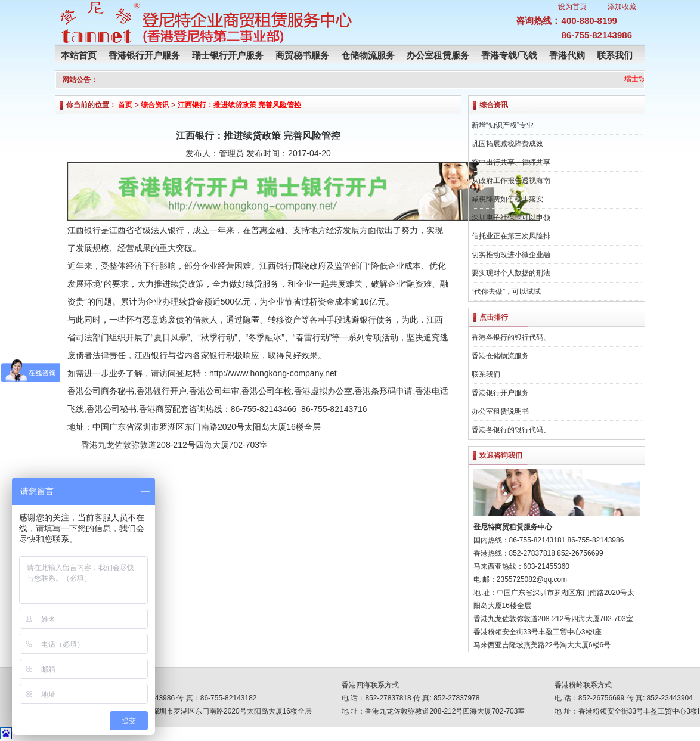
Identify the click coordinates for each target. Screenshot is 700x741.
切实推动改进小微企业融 (511, 255)
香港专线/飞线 (509, 55)
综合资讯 (155, 105)
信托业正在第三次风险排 (511, 236)
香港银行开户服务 (144, 55)
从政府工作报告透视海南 (511, 181)
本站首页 (79, 55)
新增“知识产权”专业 (503, 125)
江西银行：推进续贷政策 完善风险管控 (239, 105)
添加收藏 (622, 7)
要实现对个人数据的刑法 (511, 273)
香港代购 (567, 55)
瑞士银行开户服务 (228, 55)
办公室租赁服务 (438, 55)
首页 (125, 105)
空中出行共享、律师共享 (511, 162)
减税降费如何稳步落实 (507, 199)
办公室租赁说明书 (500, 411)
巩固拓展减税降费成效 (507, 144)
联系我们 (615, 55)
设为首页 (572, 7)
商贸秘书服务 (302, 55)
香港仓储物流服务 (500, 356)
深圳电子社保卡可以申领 (511, 218)
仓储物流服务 (368, 55)
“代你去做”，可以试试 (506, 292)
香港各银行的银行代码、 (511, 337)
